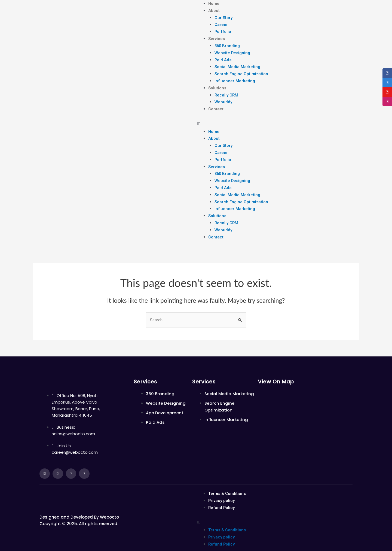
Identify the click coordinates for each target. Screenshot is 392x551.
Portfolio (223, 31)
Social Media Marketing (237, 65)
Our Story (223, 17)
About (214, 10)
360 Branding (228, 44)
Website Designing (232, 51)
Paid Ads (223, 58)
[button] (274, 120)
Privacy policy (222, 494)
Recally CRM (227, 92)
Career (221, 24)
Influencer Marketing (235, 78)
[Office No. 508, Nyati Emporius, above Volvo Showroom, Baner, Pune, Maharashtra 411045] (305, 417)
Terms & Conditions (227, 487)
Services (217, 38)
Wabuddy (223, 99)
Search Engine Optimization (241, 72)
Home (214, 4)
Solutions (217, 85)
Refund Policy (222, 500)
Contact (216, 106)
